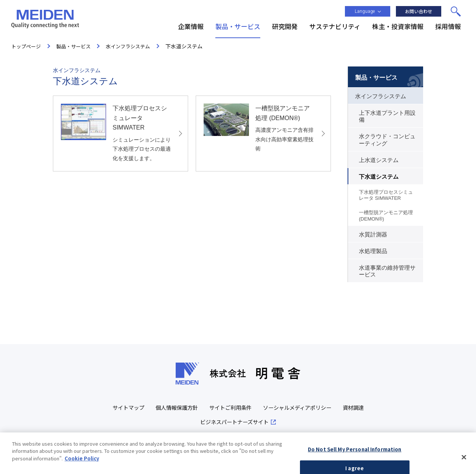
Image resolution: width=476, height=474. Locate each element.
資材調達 (192, 423)
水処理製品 (373, 251)
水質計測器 (373, 235)
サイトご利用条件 (247, 408)
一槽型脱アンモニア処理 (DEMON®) (386, 215)
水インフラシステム (381, 96)
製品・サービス (376, 78)
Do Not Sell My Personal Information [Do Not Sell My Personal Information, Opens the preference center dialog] (355, 462)
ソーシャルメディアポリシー (317, 408)
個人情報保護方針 (190, 408)
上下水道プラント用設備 (387, 116)
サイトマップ (139, 408)
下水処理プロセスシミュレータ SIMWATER (386, 195)
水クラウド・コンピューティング (387, 140)
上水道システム (379, 160)
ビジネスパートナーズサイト (252, 423)
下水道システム (379, 177)
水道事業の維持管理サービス (387, 271)
